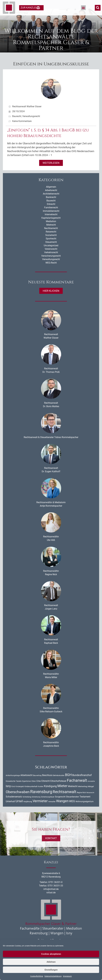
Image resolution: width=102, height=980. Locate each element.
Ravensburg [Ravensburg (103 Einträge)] (41, 798)
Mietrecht (51, 232)
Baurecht (17, 123)
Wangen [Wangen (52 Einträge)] (62, 808)
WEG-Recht (51, 269)
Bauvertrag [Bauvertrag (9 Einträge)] (37, 782)
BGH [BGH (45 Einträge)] (68, 782)
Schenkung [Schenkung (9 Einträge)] (36, 804)
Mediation (51, 228)
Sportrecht (51, 245)
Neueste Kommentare (51, 289)
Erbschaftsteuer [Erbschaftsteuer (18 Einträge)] (58, 788)
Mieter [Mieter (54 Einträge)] (62, 793)
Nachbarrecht (51, 235)
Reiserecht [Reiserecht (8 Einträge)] (90, 799)
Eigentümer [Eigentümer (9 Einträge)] (26, 788)
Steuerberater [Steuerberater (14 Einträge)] (73, 803)
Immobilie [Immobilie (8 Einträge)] (91, 788)
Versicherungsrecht (51, 263)
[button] (83, 8)
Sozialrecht (51, 242)
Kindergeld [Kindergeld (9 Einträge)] (20, 793)
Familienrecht (51, 214)
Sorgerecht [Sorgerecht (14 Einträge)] (60, 803)
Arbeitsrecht (51, 197)
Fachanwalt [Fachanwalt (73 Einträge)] (77, 787)
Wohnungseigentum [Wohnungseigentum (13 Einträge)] (85, 808)
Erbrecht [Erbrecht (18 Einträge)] (46, 788)
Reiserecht (51, 238)
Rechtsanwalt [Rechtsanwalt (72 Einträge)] (64, 799)
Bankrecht (51, 204)
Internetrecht (51, 221)
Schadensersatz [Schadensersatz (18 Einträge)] (14, 803)
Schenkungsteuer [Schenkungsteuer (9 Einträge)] (48, 804)
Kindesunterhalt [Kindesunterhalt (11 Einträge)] (31, 793)
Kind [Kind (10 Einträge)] (13, 793)
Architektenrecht (51, 200)
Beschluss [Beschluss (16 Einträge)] (47, 782)
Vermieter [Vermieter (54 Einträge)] (40, 808)
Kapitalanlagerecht (51, 225)
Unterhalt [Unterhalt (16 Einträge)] (10, 808)
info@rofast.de (51, 896)
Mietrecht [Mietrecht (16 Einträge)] (73, 793)
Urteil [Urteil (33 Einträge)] (19, 808)
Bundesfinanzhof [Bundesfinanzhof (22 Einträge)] (82, 782)
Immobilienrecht (51, 218)
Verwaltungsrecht (31, 123)
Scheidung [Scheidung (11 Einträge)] (27, 804)
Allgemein (51, 194)
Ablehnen (51, 962)
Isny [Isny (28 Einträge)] (8, 793)
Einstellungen (51, 970)
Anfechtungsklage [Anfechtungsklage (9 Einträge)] (13, 782)
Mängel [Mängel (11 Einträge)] (91, 793)
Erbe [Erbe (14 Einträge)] (39, 788)
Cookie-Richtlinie (37, 976)
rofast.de (51, 899)
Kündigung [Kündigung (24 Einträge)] (50, 793)
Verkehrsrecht (51, 259)
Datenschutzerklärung (53, 976)
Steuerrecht (51, 249)
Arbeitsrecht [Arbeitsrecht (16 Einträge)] (26, 782)
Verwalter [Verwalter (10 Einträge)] (52, 808)
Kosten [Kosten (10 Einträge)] (41, 793)
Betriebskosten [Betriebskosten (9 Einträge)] (59, 782)
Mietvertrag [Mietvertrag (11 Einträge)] (83, 793)
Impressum (67, 976)
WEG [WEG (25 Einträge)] (72, 808)
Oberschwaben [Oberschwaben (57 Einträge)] (18, 799)
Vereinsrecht (51, 256)
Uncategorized (51, 252)
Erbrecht (51, 211)
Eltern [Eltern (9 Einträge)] (34, 788)
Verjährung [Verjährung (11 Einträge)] (28, 808)
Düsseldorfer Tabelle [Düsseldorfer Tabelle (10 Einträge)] (14, 788)
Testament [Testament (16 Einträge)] (85, 803)
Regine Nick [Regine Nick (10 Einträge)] (81, 799)
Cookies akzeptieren (51, 954)
